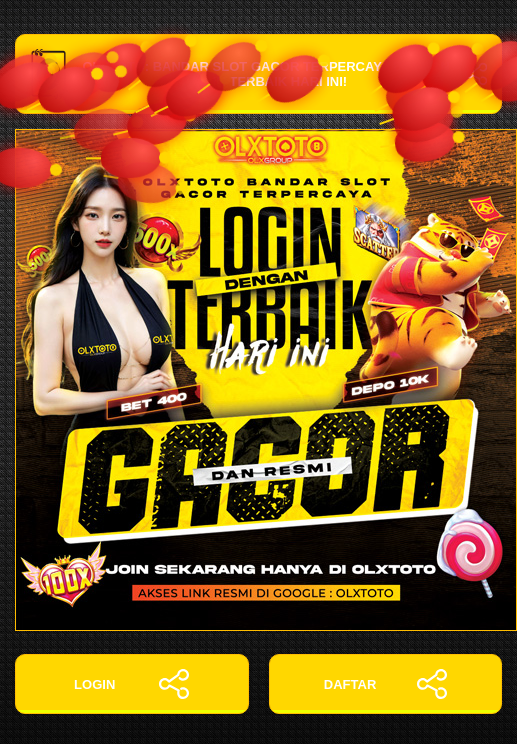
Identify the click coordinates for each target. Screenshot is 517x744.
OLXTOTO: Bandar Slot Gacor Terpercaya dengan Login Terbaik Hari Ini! (258, 74)
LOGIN (131, 684)
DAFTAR (385, 684)
